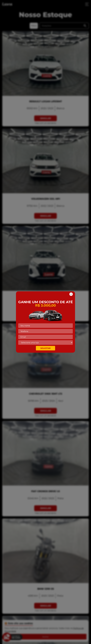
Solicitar (45, 348)
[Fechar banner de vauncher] (71, 294)
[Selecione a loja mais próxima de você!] (45, 343)
